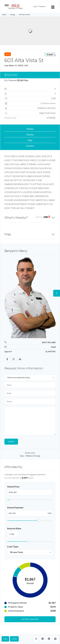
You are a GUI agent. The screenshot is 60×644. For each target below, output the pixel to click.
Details (30, 129)
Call (5, 639)
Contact (30, 146)
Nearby (30, 134)
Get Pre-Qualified (30, 619)
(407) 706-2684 (49, 342)
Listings (13, 15)
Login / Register (39, 6)
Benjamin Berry (16, 251)
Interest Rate (14, 528)
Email (14, 639)
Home (4, 15)
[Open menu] (53, 7)
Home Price (13, 487)
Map (30, 140)
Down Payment (15, 507)
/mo (23, 80)
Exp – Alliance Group (30, 456)
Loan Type (13, 546)
